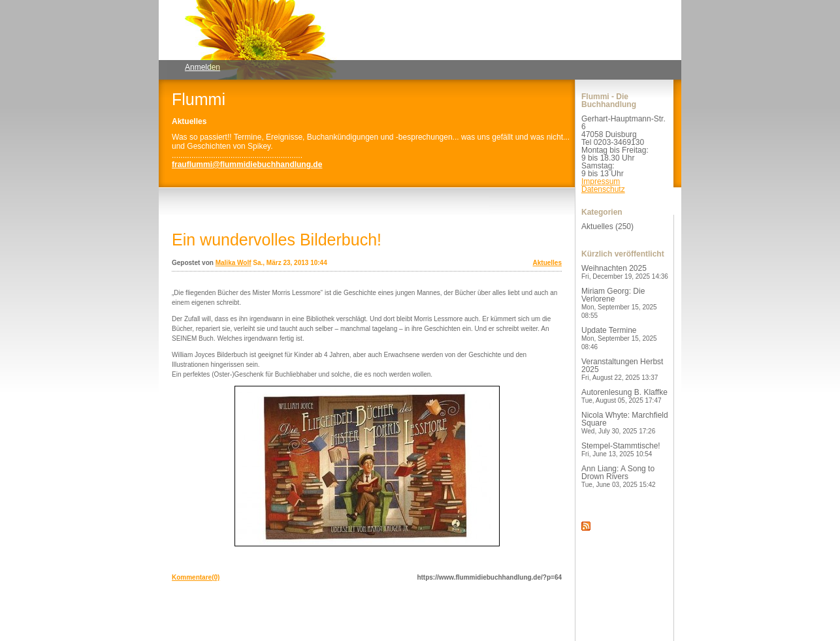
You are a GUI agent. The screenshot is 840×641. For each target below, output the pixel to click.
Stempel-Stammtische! (621, 449)
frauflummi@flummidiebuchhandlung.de (247, 164)
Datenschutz (603, 189)
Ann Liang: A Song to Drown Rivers (619, 476)
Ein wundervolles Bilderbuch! (277, 240)
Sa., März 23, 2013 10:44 (290, 263)
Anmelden (202, 67)
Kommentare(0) (196, 577)
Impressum (601, 181)
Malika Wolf (234, 263)
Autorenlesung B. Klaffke (624, 396)
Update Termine (619, 338)
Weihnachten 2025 (625, 272)
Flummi (199, 99)
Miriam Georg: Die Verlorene (619, 303)
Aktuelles (547, 263)
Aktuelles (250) (607, 227)
